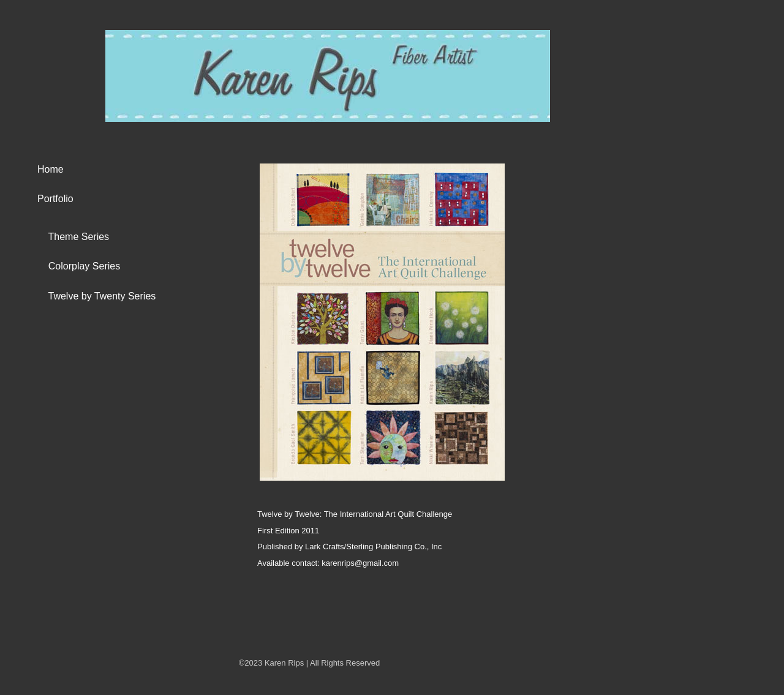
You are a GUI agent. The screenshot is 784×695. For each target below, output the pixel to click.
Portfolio (55, 199)
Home (51, 169)
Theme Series (73, 237)
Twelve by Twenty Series (96, 296)
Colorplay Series (79, 266)
